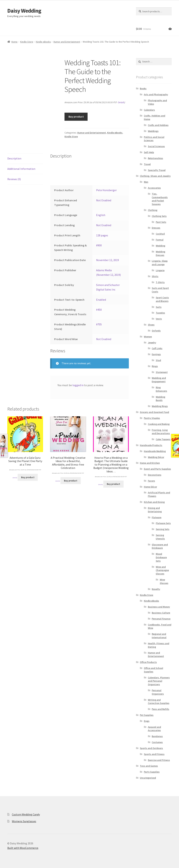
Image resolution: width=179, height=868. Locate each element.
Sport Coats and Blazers (162, 299)
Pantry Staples (152, 418)
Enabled (101, 300)
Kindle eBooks (43, 42)
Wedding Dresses (160, 253)
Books (143, 88)
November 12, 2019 (108, 260)
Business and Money (159, 607)
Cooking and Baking (159, 424)
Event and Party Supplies (157, 469)
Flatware (157, 517)
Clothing (153, 210)
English (101, 215)
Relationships (155, 158)
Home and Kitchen (150, 463)
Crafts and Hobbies (158, 125)
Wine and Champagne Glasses (162, 570)
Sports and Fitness (154, 754)
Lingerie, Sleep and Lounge (160, 263)
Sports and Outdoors (151, 748)
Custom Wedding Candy (26, 814)
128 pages (102, 235)
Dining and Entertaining (155, 510)
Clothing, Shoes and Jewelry (155, 176)
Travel (147, 164)
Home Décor (150, 487)
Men (146, 182)
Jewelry (152, 343)
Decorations (155, 475)
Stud (158, 360)
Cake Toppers (163, 439)
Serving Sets (163, 529)
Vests (159, 319)
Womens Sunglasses (24, 821)
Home (14, 42)
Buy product (76, 117)
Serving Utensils (160, 537)
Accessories (154, 188)
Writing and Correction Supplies (159, 702)
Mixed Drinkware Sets (161, 557)
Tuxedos (160, 313)
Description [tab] (14, 158)
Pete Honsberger (106, 190)
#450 (99, 310)
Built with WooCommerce (23, 848)
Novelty (156, 589)
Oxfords (156, 331)
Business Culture (161, 613)
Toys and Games (149, 766)
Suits (159, 307)
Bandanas (157, 736)
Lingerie (160, 270)
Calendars (149, 110)
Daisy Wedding (24, 11)
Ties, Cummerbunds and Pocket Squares (160, 199)
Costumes (157, 742)
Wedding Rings (160, 406)
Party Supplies (152, 772)
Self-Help (149, 152)
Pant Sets (161, 222)
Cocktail (160, 234)
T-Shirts (160, 282)
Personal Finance (161, 619)
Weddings (153, 131)
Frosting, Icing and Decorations (161, 432)
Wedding (160, 246)
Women (148, 337)
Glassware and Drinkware (160, 546)
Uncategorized (148, 778)
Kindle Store (27, 42)
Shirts (155, 276)
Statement (162, 372)
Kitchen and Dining (154, 502)
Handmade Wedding (155, 451)
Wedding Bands (160, 399)
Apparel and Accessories (154, 729)
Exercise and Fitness (159, 760)
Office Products (148, 662)
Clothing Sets (159, 216)
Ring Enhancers (161, 389)
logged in (78, 385)
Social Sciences (156, 146)
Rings (155, 366)
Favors (151, 481)
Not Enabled (104, 200)
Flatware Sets (163, 523)
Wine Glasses (164, 581)
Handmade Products (151, 445)
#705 (99, 324)
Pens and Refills (160, 709)
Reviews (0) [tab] (14, 179)
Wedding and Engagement (159, 380)
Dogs (147, 721)
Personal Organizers (158, 692)
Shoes (151, 325)
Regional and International (159, 636)
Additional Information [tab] (21, 169)
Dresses (156, 228)
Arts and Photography (156, 94)
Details (121, 102)
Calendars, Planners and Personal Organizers (159, 681)
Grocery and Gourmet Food (154, 412)
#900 (99, 245)
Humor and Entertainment (67, 42)
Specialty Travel (157, 170)
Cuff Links (157, 348)
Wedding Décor (156, 457)
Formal (160, 240)
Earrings (156, 354)
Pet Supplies (147, 715)
